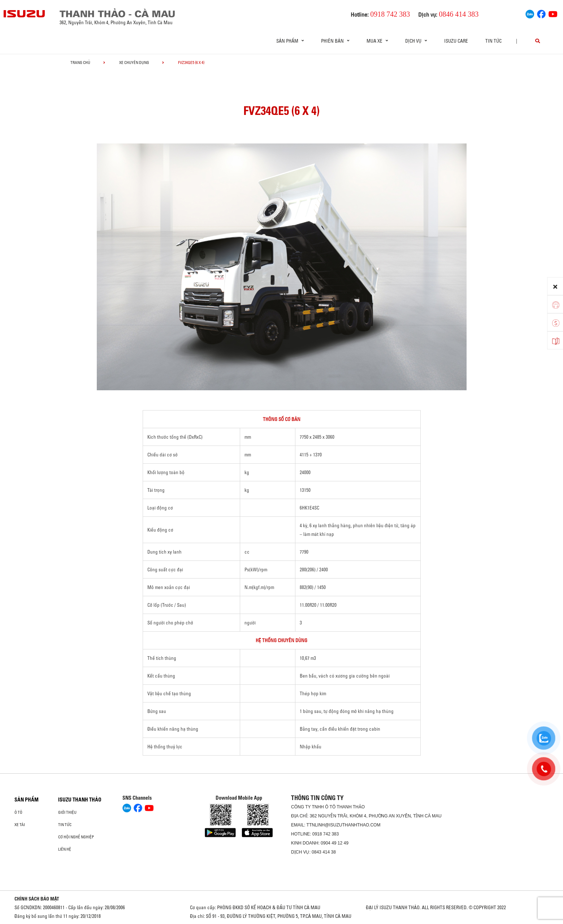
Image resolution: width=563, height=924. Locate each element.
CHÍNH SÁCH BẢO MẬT (37, 899)
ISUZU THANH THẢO (80, 800)
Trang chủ (80, 63)
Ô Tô (18, 812)
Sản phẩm (27, 800)
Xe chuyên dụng (134, 63)
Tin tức (493, 41)
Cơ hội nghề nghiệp (76, 837)
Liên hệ (65, 849)
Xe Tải (20, 825)
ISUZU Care (456, 41)
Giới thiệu (67, 812)
